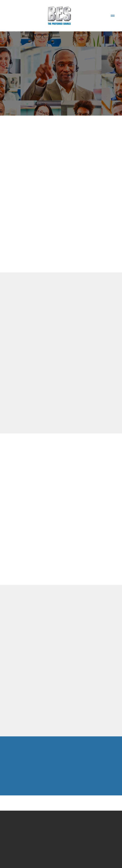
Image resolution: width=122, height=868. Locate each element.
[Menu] (113, 16)
